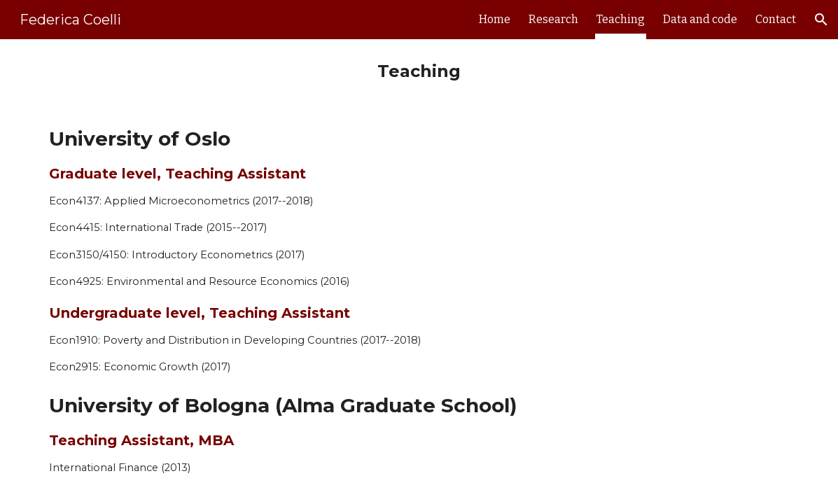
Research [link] (553, 19)
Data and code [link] (700, 19)
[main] (419, 72)
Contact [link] (776, 19)
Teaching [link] (621, 19)
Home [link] (495, 19)
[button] (821, 20)
